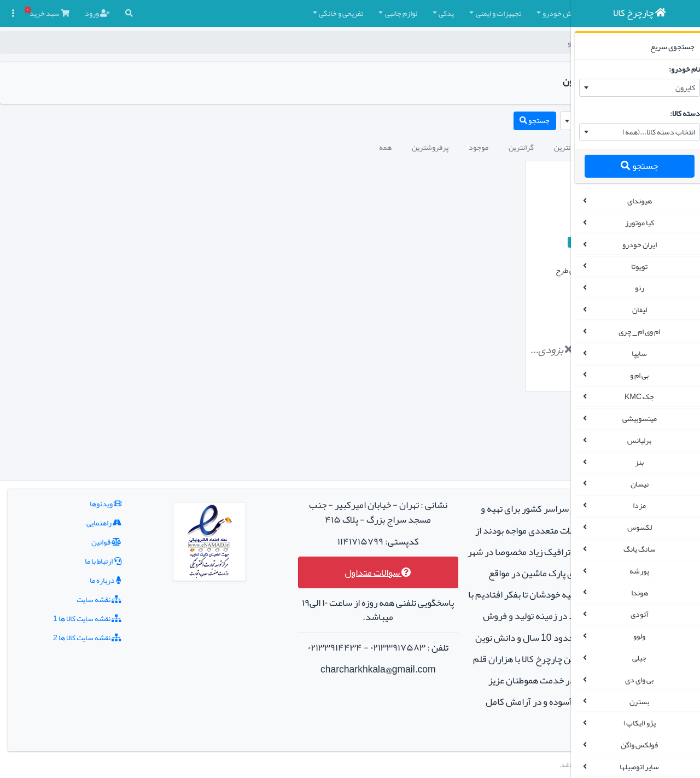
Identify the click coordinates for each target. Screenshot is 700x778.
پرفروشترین (293, 147)
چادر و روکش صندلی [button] (500, 13)
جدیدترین (479, 147)
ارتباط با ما (80, 497)
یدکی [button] (310, 13)
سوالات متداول (304, 508)
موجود (342, 147)
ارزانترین (430, 147)
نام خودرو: (677, 69)
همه (249, 147)
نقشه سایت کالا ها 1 (64, 554)
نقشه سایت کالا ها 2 (64, 574)
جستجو (632, 166)
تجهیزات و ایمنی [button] (362, 13)
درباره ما (83, 516)
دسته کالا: (677, 113)
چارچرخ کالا (539, 43)
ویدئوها (83, 440)
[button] (549, 13)
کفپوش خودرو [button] (427, 13)
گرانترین (384, 147)
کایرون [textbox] (678, 87)
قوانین (83, 478)
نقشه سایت (76, 535)
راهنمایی (81, 459)
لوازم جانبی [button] (264, 13)
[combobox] (632, 88)
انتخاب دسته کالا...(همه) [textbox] (651, 132)
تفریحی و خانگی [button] (204, 13)
